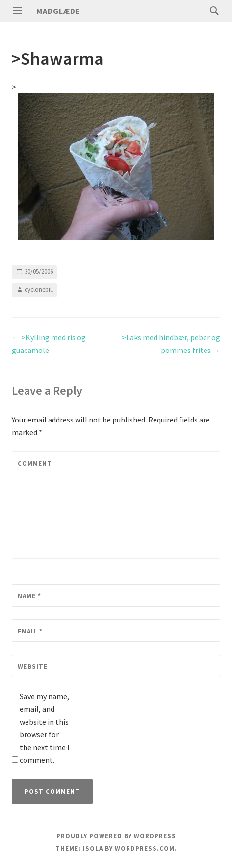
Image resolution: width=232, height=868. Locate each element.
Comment (35, 463)
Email (30, 631)
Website (33, 667)
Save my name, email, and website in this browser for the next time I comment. (45, 728)
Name (29, 596)
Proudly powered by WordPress (116, 836)
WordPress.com (145, 849)
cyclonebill (39, 290)
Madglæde (58, 11)
